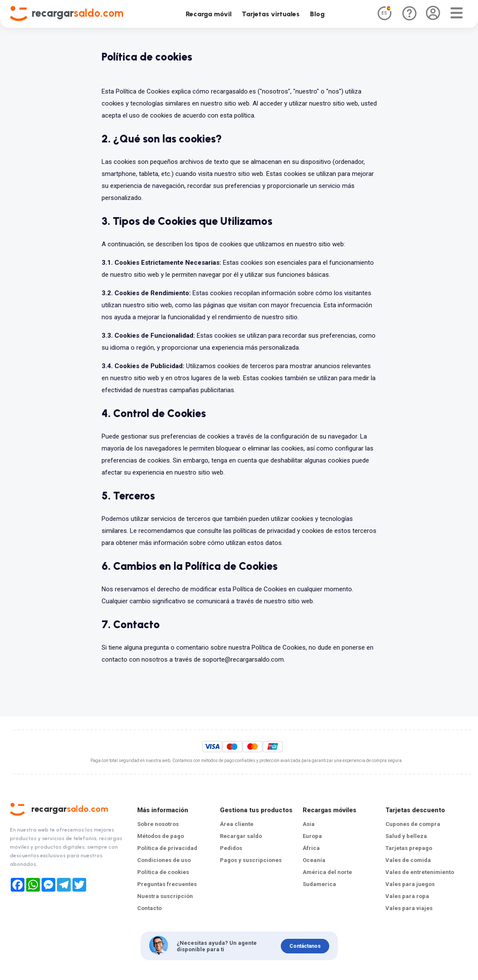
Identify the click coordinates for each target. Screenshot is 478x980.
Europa (312, 836)
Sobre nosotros (158, 824)
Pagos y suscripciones (251, 860)
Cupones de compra (413, 824)
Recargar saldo (241, 836)
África (311, 848)
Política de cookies (163, 872)
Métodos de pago (161, 836)
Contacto (149, 908)
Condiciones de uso (164, 860)
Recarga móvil (209, 14)
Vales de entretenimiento (420, 872)
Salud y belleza (406, 836)
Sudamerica (319, 884)
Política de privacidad (167, 848)
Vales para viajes (409, 908)
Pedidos (231, 848)
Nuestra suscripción (165, 896)
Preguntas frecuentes (167, 884)
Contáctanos (305, 946)
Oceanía (314, 860)
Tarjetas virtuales (271, 14)
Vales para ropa (407, 896)
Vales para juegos (410, 884)
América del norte (327, 872)
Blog (317, 14)
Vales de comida (408, 860)
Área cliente (237, 824)
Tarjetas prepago (409, 848)
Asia (309, 824)
